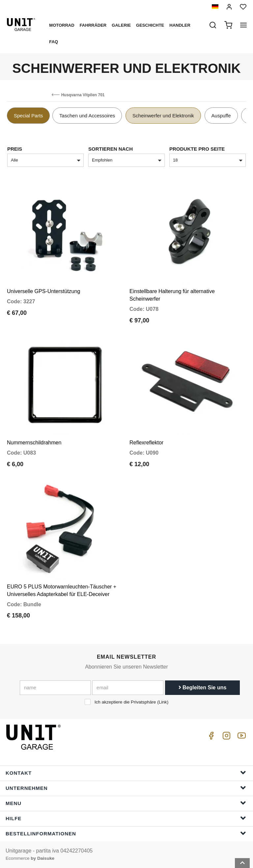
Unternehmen (126, 788)
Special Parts (28, 116)
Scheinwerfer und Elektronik (163, 116)
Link (163, 702)
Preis (15, 149)
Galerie (121, 25)
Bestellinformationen (126, 833)
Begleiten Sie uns (203, 688)
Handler (180, 25)
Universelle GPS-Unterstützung (43, 291)
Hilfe (126, 818)
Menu (126, 803)
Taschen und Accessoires (87, 116)
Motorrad (62, 25)
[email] (128, 688)
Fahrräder (93, 25)
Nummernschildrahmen (34, 443)
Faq (54, 42)
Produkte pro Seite (197, 149)
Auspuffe (221, 116)
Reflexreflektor (146, 443)
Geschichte (150, 25)
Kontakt (126, 773)
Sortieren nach (111, 149)
